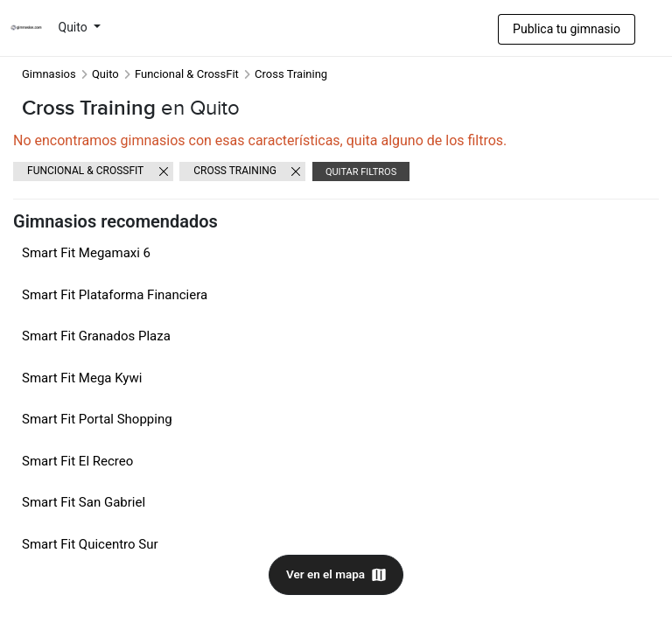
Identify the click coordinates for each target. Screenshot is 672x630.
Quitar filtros (361, 172)
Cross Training (235, 171)
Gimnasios (49, 74)
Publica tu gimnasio (567, 29)
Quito (75, 27)
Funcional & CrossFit (187, 74)
